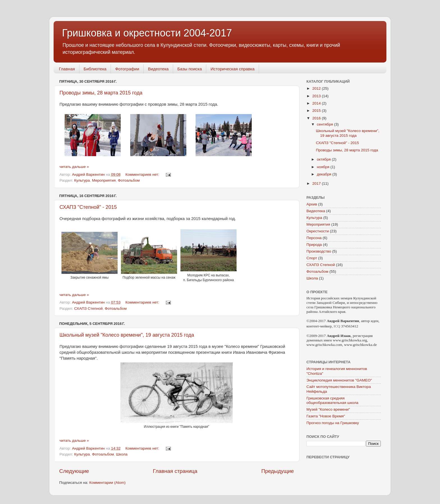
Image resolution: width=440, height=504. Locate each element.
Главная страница (175, 471)
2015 (317, 111)
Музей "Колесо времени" (328, 409)
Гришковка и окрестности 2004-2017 (147, 33)
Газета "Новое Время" (326, 416)
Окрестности (318, 231)
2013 (317, 96)
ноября (324, 167)
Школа (122, 454)
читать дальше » (74, 167)
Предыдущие (278, 471)
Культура (82, 180)
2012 (317, 88)
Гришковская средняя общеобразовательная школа (332, 400)
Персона (314, 238)
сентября (325, 124)
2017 (317, 183)
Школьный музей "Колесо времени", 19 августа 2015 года (127, 335)
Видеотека (158, 69)
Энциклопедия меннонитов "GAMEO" (339, 380)
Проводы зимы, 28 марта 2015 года (101, 93)
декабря (325, 174)
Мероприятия (104, 180)
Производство (319, 251)
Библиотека (95, 69)
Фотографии (127, 69)
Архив (312, 204)
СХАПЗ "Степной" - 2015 (88, 207)
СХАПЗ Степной (88, 308)
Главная (67, 69)
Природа (314, 245)
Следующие (74, 471)
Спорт (312, 258)
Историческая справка (232, 69)
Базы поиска (190, 69)
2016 (317, 118)
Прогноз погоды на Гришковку (333, 423)
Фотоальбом (129, 180)
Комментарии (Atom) (107, 483)
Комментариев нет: (143, 174)
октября (324, 159)
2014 (317, 103)
